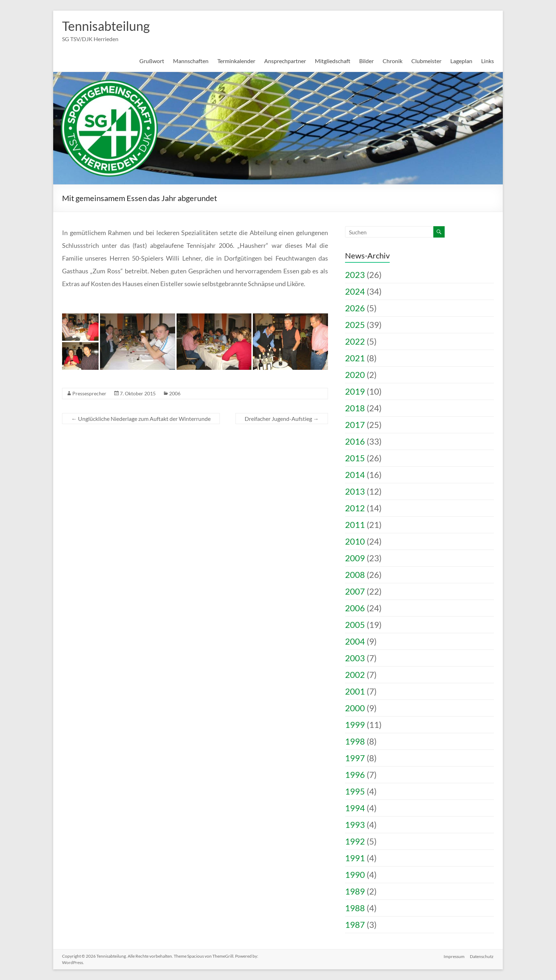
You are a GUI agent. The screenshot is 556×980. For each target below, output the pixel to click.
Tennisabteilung (106, 26)
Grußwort (152, 61)
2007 (355, 591)
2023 (355, 275)
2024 (355, 291)
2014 (355, 475)
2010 (355, 541)
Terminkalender (236, 61)
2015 (355, 458)
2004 (355, 641)
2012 (355, 508)
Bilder (366, 61)
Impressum (454, 956)
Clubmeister (426, 61)
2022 (355, 341)
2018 (355, 408)
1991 (355, 858)
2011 (355, 525)
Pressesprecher (89, 393)
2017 (355, 425)
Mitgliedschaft (333, 61)
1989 (355, 891)
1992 (355, 841)
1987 (355, 925)
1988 (355, 908)
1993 (355, 825)
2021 (355, 358)
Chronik (393, 61)
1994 (355, 808)
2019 (355, 391)
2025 (355, 325)
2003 (355, 658)
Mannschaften (191, 61)
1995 (355, 791)
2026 (355, 308)
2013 (355, 491)
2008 (355, 575)
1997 (355, 758)
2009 (355, 558)
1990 (355, 875)
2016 (355, 441)
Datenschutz (482, 956)
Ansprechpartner (285, 61)
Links (488, 61)
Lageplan (461, 61)
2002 (355, 675)
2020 (355, 375)
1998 (355, 741)
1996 (355, 775)
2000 (355, 708)
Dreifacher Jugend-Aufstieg (282, 419)
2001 (355, 691)
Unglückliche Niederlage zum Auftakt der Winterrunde (141, 419)
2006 (175, 393)
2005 (355, 625)
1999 (355, 725)
